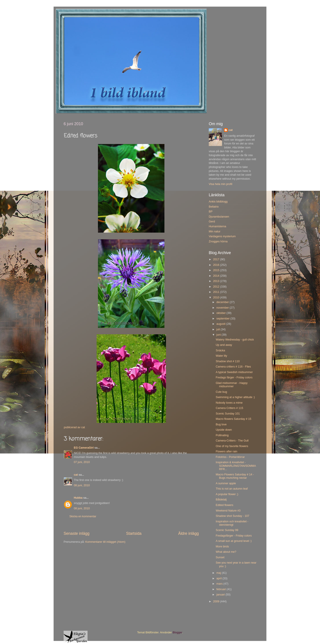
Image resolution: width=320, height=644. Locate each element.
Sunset (220, 557)
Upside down (224, 430)
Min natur (215, 232)
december (223, 302)
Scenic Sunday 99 (227, 530)
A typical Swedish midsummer (234, 372)
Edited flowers (224, 505)
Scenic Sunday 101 (228, 414)
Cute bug (221, 392)
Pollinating (222, 435)
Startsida (134, 533)
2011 (217, 292)
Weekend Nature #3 (228, 511)
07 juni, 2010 (82, 462)
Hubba (78, 498)
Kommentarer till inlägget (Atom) (105, 542)
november (223, 308)
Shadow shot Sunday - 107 (232, 516)
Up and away (224, 345)
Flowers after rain (226, 451)
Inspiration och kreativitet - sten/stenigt (232, 523)
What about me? (226, 552)
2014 (217, 276)
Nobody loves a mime (229, 403)
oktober (222, 313)
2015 (217, 270)
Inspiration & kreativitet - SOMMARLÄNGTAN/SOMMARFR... (236, 466)
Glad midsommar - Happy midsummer (231, 385)
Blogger (177, 632)
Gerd (212, 222)
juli (219, 329)
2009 (217, 601)
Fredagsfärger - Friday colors (234, 536)
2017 (217, 259)
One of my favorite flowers (232, 446)
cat (76, 475)
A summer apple (226, 483)
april (220, 578)
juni (219, 335)
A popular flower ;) (227, 494)
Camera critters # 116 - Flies (233, 367)
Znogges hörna (218, 241)
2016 (217, 265)
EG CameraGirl (84, 448)
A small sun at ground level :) (234, 541)
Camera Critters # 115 (229, 408)
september (223, 319)
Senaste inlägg (77, 533)
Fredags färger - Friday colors (234, 377)
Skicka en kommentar (83, 516)
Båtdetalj (221, 500)
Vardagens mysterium (222, 236)
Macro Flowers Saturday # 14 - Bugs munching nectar (235, 476)
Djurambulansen (219, 217)
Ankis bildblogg (218, 202)
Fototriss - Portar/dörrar (230, 457)
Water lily (221, 356)
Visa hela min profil (220, 184)
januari (221, 595)
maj (219, 573)
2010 (217, 298)
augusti (221, 324)
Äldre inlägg (188, 533)
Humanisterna (217, 226)
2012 (217, 287)
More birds (222, 547)
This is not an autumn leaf (232, 489)
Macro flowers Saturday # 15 (233, 419)
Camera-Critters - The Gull (232, 441)
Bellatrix (214, 207)
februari (222, 589)
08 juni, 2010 (82, 485)
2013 (217, 281)
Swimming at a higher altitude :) (235, 397)
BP (211, 212)
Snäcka (220, 350)
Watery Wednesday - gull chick (235, 340)
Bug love (221, 424)
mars (220, 584)
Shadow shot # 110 (228, 361)
